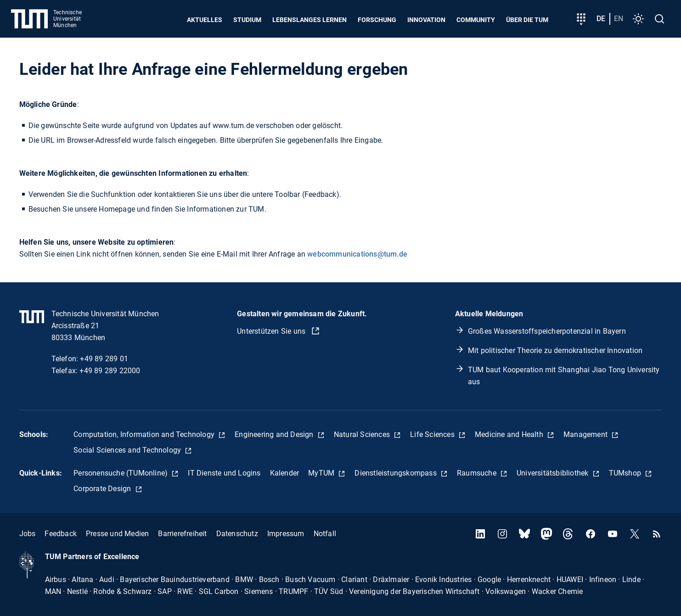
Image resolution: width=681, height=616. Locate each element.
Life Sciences (433, 434)
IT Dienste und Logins (224, 473)
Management (586, 434)
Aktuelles (205, 20)
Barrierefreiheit (182, 534)
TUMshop (626, 473)
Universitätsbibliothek (554, 473)
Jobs (28, 534)
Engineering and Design (275, 434)
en (619, 19)
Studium (247, 20)
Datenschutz (237, 534)
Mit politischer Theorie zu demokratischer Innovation (555, 350)
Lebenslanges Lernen (310, 20)
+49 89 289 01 (104, 359)
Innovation (426, 20)
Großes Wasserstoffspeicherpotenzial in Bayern (547, 331)
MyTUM (322, 473)
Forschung (377, 20)
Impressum (286, 534)
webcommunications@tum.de (357, 254)
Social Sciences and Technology (128, 450)
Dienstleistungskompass (397, 473)
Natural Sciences (363, 434)
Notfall (325, 534)
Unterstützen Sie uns (272, 331)
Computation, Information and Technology (145, 434)
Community (476, 20)
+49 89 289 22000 (110, 371)
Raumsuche (478, 473)
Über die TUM (527, 20)
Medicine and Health (510, 434)
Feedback (61, 534)
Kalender (285, 473)
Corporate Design (103, 489)
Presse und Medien (117, 534)
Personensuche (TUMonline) (121, 473)
